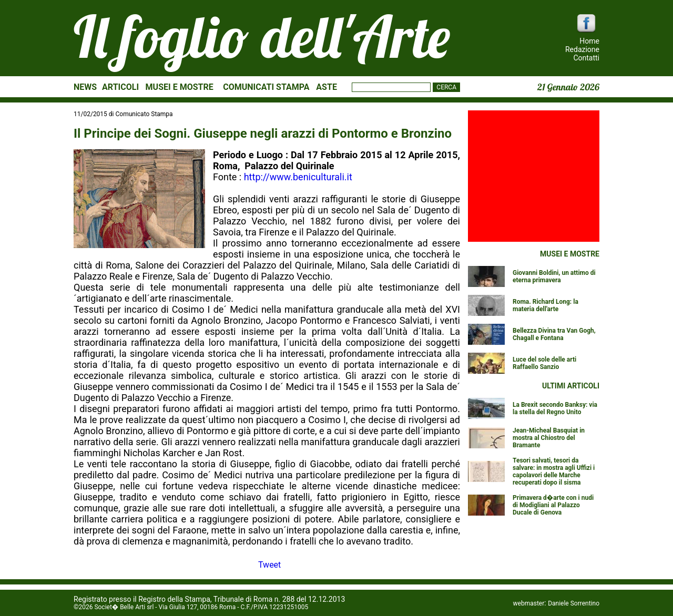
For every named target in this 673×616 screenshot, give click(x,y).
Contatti (586, 58)
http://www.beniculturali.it (298, 177)
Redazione (582, 49)
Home (589, 41)
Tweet (269, 565)
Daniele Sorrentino (574, 603)
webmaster (529, 603)
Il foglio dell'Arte (262, 36)
